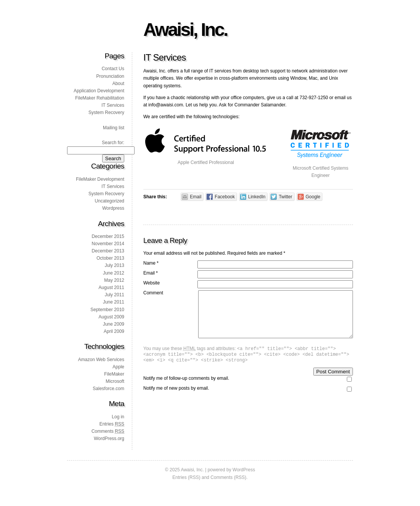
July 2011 (115, 295)
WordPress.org (109, 439)
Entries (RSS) (186, 477)
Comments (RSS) (228, 477)
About (118, 84)
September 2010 (107, 310)
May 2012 (114, 280)
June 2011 (114, 302)
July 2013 (115, 265)
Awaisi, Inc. (185, 30)
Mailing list (114, 128)
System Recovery (106, 112)
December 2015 (108, 236)
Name (151, 263)
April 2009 (114, 331)
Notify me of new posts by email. (176, 400)
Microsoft (115, 381)
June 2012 (114, 273)
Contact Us (113, 69)
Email (151, 273)
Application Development (99, 91)
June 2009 (114, 324)
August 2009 (111, 317)
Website (151, 283)
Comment (153, 293)
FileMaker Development (100, 179)
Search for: (113, 143)
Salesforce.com (108, 389)
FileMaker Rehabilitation (100, 98)
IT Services (113, 105)
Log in (118, 417)
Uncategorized (110, 201)
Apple (118, 367)
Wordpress (113, 208)
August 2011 (111, 288)
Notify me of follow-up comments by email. (186, 390)
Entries (112, 424)
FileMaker (114, 374)
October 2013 (110, 258)
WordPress (244, 470)
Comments (108, 431)
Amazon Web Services (101, 360)
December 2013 (108, 251)
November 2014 (108, 244)
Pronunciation (110, 76)
